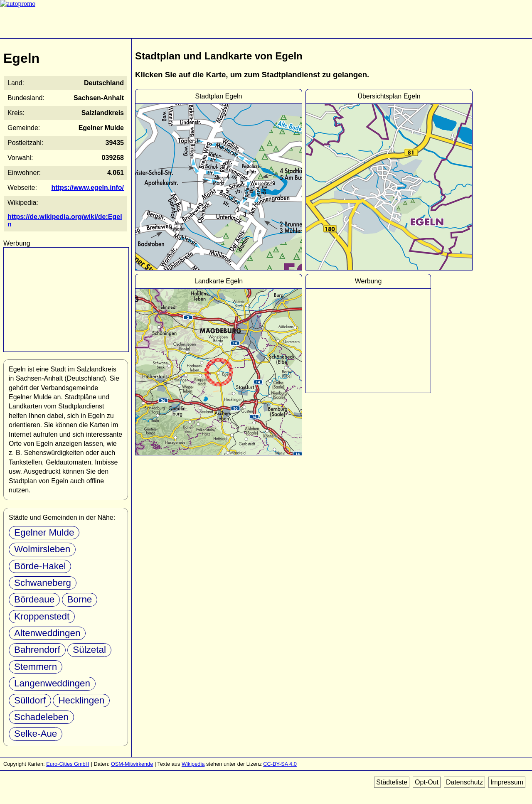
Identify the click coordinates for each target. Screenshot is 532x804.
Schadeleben (41, 717)
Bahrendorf (37, 650)
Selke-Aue (36, 734)
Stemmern (36, 667)
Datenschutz (464, 782)
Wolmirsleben (42, 549)
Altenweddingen (47, 633)
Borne (80, 599)
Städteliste (392, 782)
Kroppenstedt (42, 616)
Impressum (507, 782)
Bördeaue (34, 599)
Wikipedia (193, 764)
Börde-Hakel (40, 566)
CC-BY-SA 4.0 (280, 764)
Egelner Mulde (44, 532)
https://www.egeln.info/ (87, 188)
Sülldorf (30, 700)
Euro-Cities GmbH (68, 764)
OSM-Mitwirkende (132, 764)
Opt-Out (427, 782)
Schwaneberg (43, 583)
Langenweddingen (52, 683)
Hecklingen (81, 700)
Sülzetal (89, 650)
